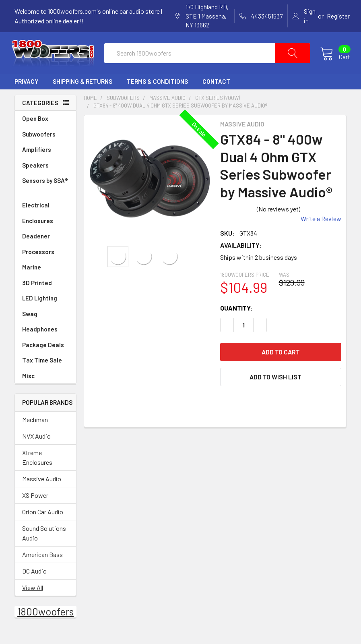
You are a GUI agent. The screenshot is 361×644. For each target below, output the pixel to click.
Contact (216, 89)
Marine (45, 275)
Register (338, 16)
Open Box (35, 126)
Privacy (26, 89)
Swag (45, 321)
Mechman (35, 427)
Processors (45, 259)
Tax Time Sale (42, 368)
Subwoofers (45, 142)
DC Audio (34, 578)
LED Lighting (45, 306)
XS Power (35, 502)
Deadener (45, 244)
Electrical (45, 213)
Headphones (40, 337)
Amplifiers (45, 157)
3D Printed (37, 290)
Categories (40, 110)
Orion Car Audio (43, 519)
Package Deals (43, 352)
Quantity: (236, 315)
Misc (28, 383)
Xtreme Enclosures (37, 465)
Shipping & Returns (83, 89)
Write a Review (321, 226)
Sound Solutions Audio (44, 540)
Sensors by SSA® (45, 193)
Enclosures (45, 228)
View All (33, 595)
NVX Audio (36, 443)
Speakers (45, 173)
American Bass (42, 562)
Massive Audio (42, 486)
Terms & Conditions (157, 89)
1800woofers (45, 619)
